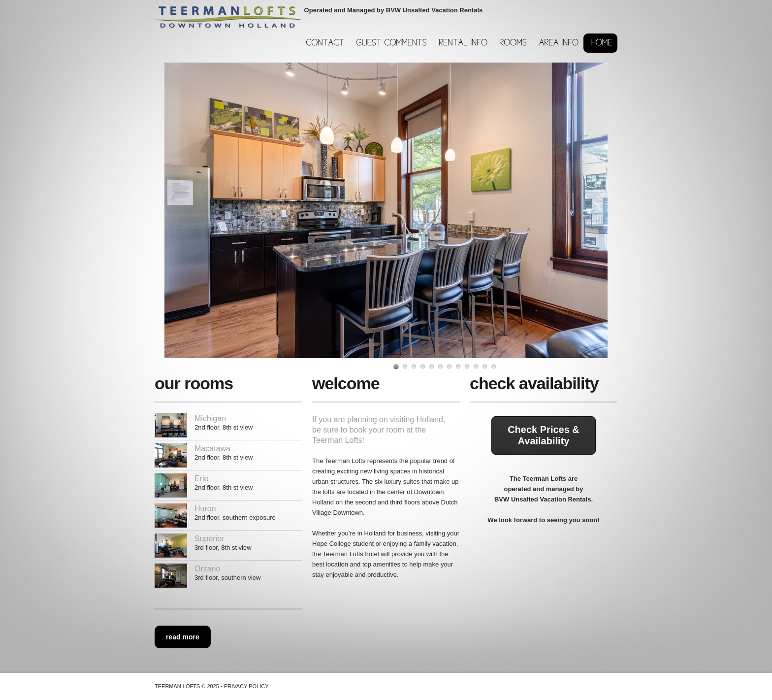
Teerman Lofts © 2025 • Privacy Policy (212, 686)
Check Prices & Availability (544, 435)
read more (183, 637)
